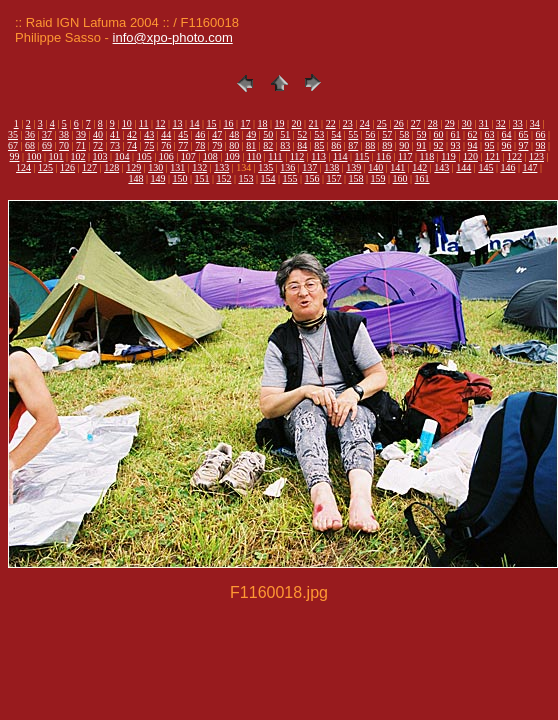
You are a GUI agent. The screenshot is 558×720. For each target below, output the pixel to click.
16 (229, 123)
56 (370, 134)
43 (149, 134)
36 (30, 134)
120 (470, 156)
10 (127, 123)
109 (232, 156)
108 (210, 156)
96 (506, 145)
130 (155, 167)
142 (419, 167)
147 (529, 167)
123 (536, 156)
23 (348, 123)
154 (267, 178)
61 (455, 134)
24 (365, 123)
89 (387, 145)
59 (421, 134)
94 (472, 145)
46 (200, 134)
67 (13, 145)
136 (287, 167)
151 (201, 178)
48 (234, 134)
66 (540, 134)
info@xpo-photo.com (173, 37)
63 (489, 134)
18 (263, 123)
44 (166, 134)
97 (523, 145)
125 (45, 167)
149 (157, 178)
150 (179, 178)
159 (378, 178)
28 (433, 123)
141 (397, 167)
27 (416, 123)
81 (251, 145)
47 (217, 134)
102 (78, 156)
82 (268, 145)
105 (144, 156)
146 (507, 167)
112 (297, 156)
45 (183, 134)
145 (485, 167)
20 (297, 123)
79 (217, 145)
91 (421, 145)
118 (427, 156)
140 (375, 167)
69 (47, 145)
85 (319, 145)
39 (81, 134)
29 (450, 123)
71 (81, 145)
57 (387, 134)
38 (64, 134)
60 (438, 134)
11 (144, 123)
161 (422, 178)
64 (506, 134)
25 (382, 123)
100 (34, 156)
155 (290, 178)
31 (484, 123)
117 (405, 156)
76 (166, 145)
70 (64, 145)
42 (132, 134)
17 (246, 123)
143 (441, 167)
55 (353, 134)
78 (200, 145)
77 (183, 145)
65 (523, 134)
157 (334, 178)
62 (472, 134)
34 (535, 123)
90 (404, 145)
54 (336, 134)
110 (254, 156)
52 (302, 134)
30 (467, 123)
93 (455, 145)
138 (331, 167)
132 (199, 167)
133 (221, 167)
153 (245, 178)
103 (100, 156)
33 (518, 123)
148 (135, 178)
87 (353, 145)
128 (111, 167)
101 (56, 156)
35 (13, 134)
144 (463, 167)
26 (399, 123)
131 (177, 167)
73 (115, 145)
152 (223, 178)
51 (285, 134)
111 (275, 156)
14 (195, 123)
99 (15, 156)
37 (47, 134)
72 (98, 145)
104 (122, 156)
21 (314, 123)
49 (251, 134)
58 (404, 134)
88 (370, 145)
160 (400, 178)
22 (331, 123)
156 (312, 178)
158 (356, 178)
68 (30, 145)
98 (540, 145)
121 (492, 156)
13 (177, 123)
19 (280, 123)
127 (89, 167)
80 (234, 145)
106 (166, 156)
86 (336, 145)
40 (98, 134)
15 (212, 123)
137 (309, 167)
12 (160, 123)
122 (514, 156)
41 (115, 134)
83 (285, 145)
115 (362, 156)
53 (319, 134)
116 (383, 156)
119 (448, 156)
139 (353, 167)
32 (501, 123)
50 (268, 134)
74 (132, 145)
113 (318, 156)
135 (265, 167)
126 (67, 167)
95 (489, 145)
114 (340, 156)
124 (23, 167)
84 (302, 145)
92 (438, 145)
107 (188, 156)
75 (149, 145)
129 (133, 167)
